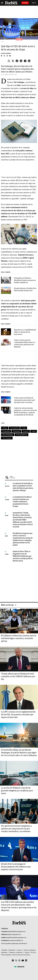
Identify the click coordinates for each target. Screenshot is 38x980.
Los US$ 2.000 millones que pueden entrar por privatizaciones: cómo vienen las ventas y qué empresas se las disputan (19, 906)
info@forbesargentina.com (13, 935)
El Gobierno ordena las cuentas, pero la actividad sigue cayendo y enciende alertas (19, 638)
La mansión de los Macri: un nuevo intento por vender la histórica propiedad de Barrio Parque (22, 502)
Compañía (14, 428)
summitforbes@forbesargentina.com (16, 938)
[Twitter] (16, 961)
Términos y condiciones (16, 953)
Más (22, 477)
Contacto (19, 950)
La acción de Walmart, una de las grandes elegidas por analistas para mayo (17, 791)
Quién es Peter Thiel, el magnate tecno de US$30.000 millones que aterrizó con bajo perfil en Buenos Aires (23, 556)
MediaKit (4, 950)
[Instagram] (19, 961)
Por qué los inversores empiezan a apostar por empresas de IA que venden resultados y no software (16, 829)
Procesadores (22, 435)
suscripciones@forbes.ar (16, 941)
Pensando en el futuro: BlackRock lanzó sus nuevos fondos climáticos (25, 280)
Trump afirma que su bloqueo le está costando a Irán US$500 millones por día (18, 677)
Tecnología (7, 438)
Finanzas (16, 431)
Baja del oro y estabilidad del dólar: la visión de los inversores (25, 332)
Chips (5, 428)
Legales (27, 953)
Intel (34, 431)
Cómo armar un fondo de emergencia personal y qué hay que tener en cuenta (24, 400)
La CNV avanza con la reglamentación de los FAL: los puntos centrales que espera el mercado (18, 715)
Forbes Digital (6, 53)
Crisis (24, 428)
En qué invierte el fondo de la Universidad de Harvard (25, 290)
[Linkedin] (26, 961)
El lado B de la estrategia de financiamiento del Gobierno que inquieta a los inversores (16, 867)
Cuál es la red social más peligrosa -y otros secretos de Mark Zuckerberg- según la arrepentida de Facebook (25, 412)
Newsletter (12, 950)
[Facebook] (13, 961)
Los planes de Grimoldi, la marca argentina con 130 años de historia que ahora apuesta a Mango (23, 487)
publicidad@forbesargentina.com (16, 932)
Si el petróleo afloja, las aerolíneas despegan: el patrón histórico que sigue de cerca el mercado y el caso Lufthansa (19, 753)
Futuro (26, 431)
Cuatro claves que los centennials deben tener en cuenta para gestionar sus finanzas (24, 344)
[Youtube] (23, 961)
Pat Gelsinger (8, 435)
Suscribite (25, 3)
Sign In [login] (34, 3)
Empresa (6, 431)
